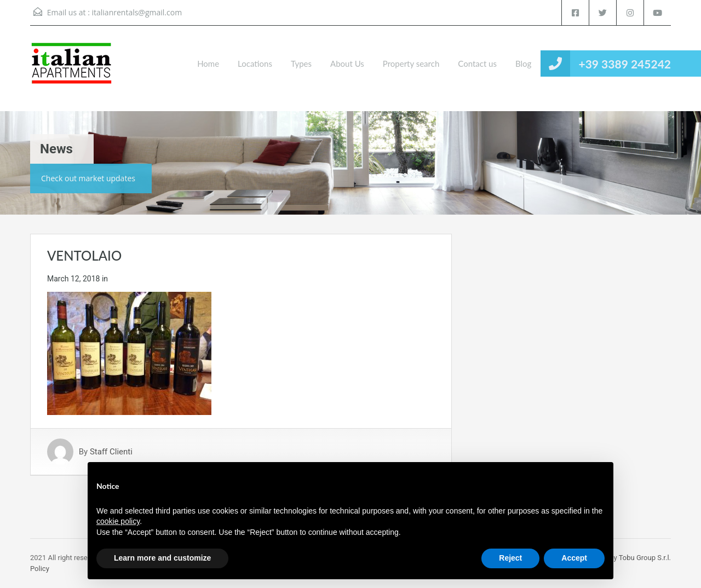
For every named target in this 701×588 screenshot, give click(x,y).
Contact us (477, 64)
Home (208, 64)
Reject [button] (510, 558)
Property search (411, 64)
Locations (255, 64)
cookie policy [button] (118, 521)
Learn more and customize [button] (162, 558)
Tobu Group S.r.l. (645, 558)
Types (301, 64)
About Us (347, 64)
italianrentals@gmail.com (137, 12)
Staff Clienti (111, 452)
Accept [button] (574, 558)
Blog (523, 64)
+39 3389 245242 (625, 64)
